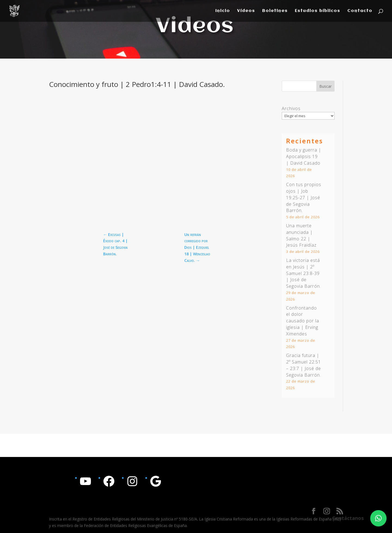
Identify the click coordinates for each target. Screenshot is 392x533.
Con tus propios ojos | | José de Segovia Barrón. (304, 197)
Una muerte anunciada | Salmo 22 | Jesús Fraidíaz (301, 235)
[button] (378, 518)
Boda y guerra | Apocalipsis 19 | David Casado (304, 156)
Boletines (275, 11)
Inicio (223, 11)
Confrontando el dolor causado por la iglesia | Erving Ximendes (303, 321)
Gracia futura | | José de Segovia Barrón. (304, 365)
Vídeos (246, 11)
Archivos (291, 108)
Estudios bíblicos (318, 11)
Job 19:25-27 (297, 194)
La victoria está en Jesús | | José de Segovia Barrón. (304, 273)
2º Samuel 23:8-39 (303, 270)
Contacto (360, 11)
